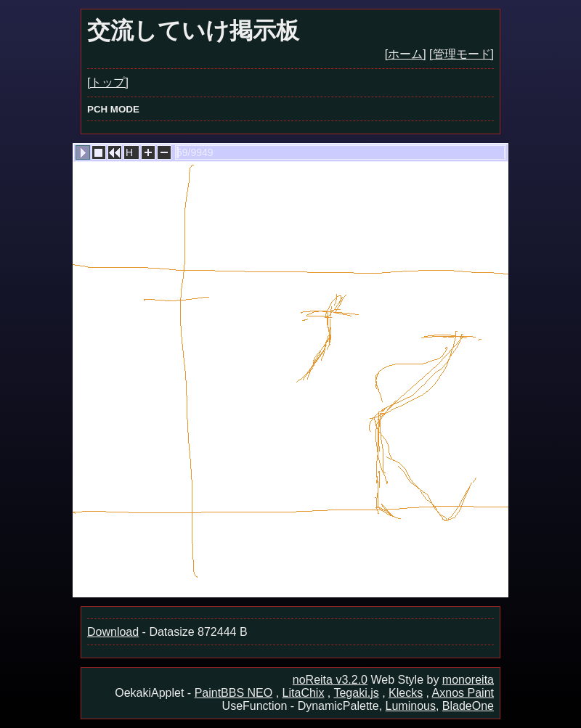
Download (113, 632)
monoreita (468, 680)
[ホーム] (406, 54)
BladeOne (468, 706)
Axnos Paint (463, 693)
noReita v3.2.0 (330, 680)
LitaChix (304, 693)
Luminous (411, 706)
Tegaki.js (356, 693)
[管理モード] (462, 54)
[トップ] (108, 82)
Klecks (406, 693)
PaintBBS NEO (234, 693)
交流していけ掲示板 (193, 30)
